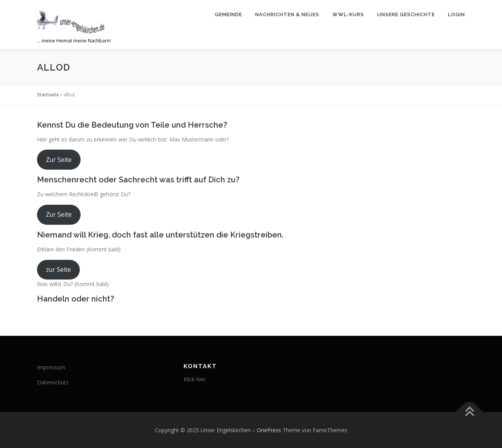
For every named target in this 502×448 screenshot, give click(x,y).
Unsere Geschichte (406, 14)
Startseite (48, 95)
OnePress (269, 430)
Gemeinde (228, 14)
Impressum (51, 367)
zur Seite (58, 269)
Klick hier (195, 379)
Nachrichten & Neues (287, 14)
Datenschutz (53, 382)
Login (457, 14)
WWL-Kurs (348, 14)
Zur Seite (59, 160)
